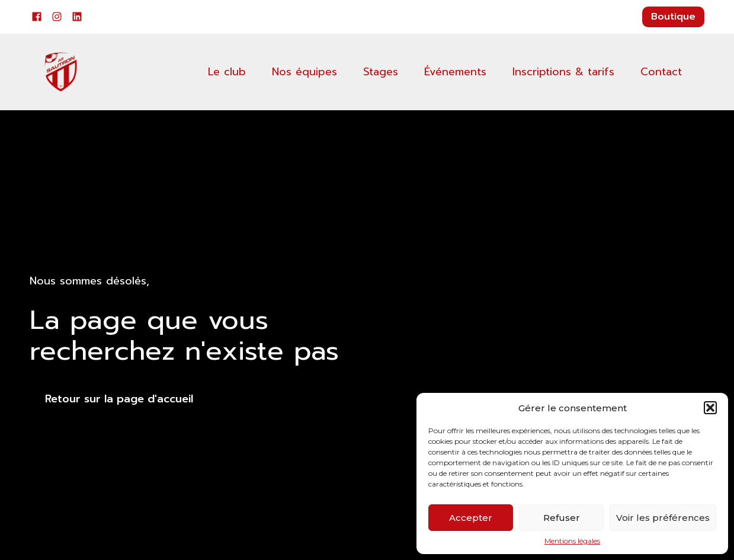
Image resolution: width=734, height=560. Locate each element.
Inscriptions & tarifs (563, 72)
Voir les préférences (663, 518)
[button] (710, 408)
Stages (381, 72)
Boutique (673, 17)
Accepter (471, 518)
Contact (661, 72)
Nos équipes (305, 72)
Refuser (562, 518)
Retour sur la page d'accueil (119, 399)
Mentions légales (572, 541)
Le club (227, 72)
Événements (455, 72)
